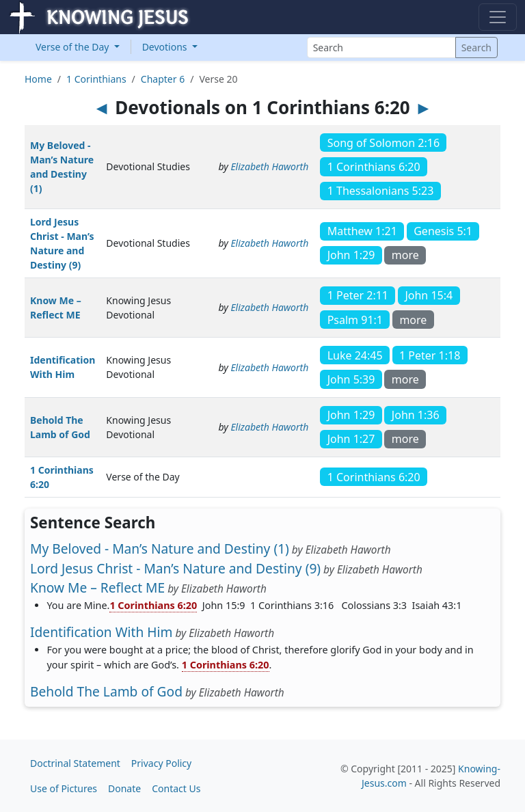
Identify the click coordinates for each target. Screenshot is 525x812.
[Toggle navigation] (498, 17)
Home (38, 79)
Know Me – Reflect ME (97, 587)
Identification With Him (101, 632)
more (405, 255)
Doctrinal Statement (75, 763)
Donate (124, 788)
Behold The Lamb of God (106, 691)
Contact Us (176, 788)
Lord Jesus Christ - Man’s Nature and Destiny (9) (175, 568)
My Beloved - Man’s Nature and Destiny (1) (160, 549)
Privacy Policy (161, 763)
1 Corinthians (96, 79)
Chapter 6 (163, 79)
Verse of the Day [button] (73, 47)
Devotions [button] (166, 47)
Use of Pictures (64, 788)
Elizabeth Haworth (269, 166)
